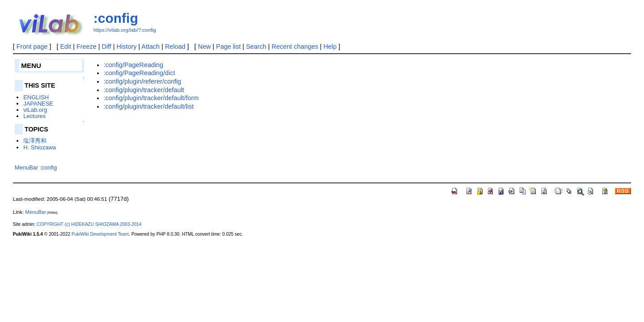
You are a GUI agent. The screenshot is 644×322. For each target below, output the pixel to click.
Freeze (87, 47)
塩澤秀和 (35, 141)
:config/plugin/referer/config (143, 81)
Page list (228, 47)
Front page (32, 47)
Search (256, 47)
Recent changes (295, 47)
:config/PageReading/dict (140, 73)
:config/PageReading (134, 65)
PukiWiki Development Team (100, 234)
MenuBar (27, 167)
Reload (175, 47)
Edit (66, 47)
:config (116, 18)
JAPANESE (38, 104)
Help (330, 47)
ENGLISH (36, 97)
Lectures (34, 116)
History (127, 47)
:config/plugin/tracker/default (144, 90)
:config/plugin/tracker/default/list (149, 106)
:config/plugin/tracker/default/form (151, 98)
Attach (150, 47)
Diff (107, 47)
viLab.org (35, 110)
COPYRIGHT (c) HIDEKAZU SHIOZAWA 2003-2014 (89, 224)
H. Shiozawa (40, 147)
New (205, 47)
